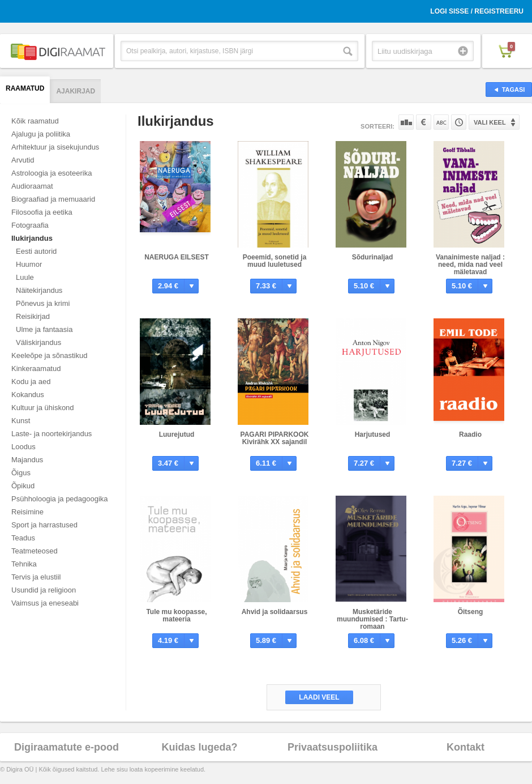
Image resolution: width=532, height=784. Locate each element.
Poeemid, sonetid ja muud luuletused (275, 261)
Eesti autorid (36, 251)
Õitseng (471, 612)
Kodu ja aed (31, 382)
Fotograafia (30, 225)
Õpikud (23, 486)
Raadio (470, 434)
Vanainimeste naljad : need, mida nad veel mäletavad (470, 265)
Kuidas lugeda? (199, 747)
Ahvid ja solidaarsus (275, 612)
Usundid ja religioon (44, 590)
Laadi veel (319, 697)
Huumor (29, 264)
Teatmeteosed (35, 551)
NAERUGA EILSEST (177, 257)
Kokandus (28, 395)
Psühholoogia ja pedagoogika (60, 499)
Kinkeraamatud (36, 368)
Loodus (23, 447)
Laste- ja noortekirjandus (52, 434)
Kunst (21, 421)
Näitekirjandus (39, 290)
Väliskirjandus (38, 342)
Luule (25, 277)
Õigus (21, 473)
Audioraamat (32, 186)
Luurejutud (177, 434)
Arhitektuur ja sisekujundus (55, 147)
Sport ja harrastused (44, 525)
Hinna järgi (424, 122)
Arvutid (23, 160)
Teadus (23, 538)
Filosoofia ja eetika (42, 212)
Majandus (27, 460)
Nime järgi (441, 122)
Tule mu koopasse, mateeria (176, 615)
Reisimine (27, 512)
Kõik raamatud (35, 121)
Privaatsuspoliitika (332, 747)
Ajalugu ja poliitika (41, 134)
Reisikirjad (33, 316)
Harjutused (373, 434)
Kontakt (466, 747)
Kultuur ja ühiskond (43, 408)
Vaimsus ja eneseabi (45, 603)
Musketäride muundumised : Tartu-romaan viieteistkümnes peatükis (372, 627)
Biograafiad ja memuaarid (53, 199)
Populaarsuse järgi (406, 122)
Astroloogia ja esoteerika (52, 173)
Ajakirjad (76, 91)
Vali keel (490, 122)
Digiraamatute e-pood (66, 747)
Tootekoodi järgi (459, 122)
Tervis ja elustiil (36, 577)
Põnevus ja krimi (43, 303)
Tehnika (24, 564)
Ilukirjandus (32, 238)
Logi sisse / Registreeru (477, 11)
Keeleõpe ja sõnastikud (49, 355)
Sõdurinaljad (373, 257)
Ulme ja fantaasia (44, 329)
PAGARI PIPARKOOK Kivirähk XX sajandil (275, 438)
